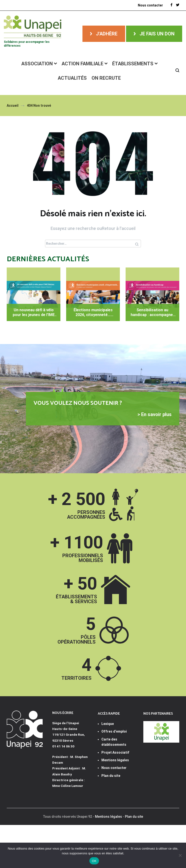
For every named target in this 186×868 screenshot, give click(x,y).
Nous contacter (114, 768)
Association (37, 64)
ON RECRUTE (106, 78)
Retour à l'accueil (119, 228)
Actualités (72, 78)
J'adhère (107, 34)
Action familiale (82, 64)
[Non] (180, 855)
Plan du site (111, 776)
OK (94, 861)
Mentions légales (108, 817)
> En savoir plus (155, 414)
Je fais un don (157, 34)
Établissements (133, 64)
